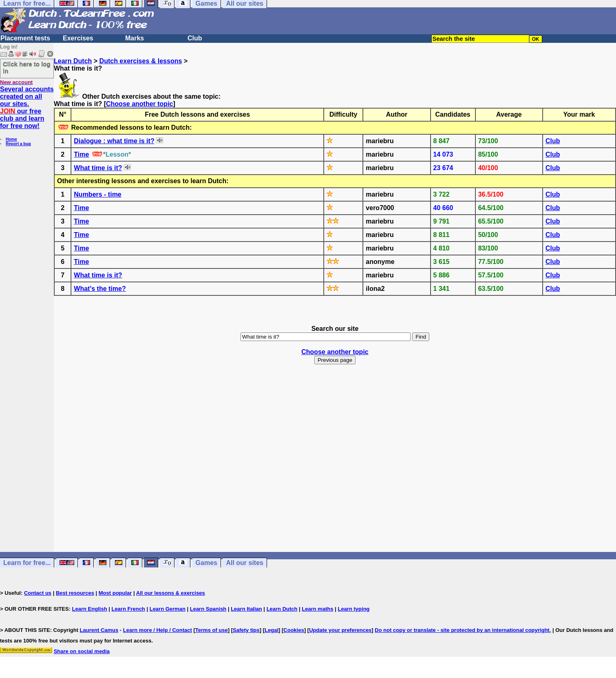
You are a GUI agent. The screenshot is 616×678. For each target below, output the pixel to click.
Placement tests (25, 38)
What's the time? (100, 289)
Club (195, 38)
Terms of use (212, 630)
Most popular (115, 593)
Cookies (294, 630)
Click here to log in (27, 67)
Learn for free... (27, 563)
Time (81, 154)
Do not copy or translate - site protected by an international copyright (462, 630)
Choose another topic (139, 104)
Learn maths (317, 609)
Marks (135, 38)
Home (11, 139)
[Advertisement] (335, 465)
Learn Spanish (208, 609)
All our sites (245, 563)
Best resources (75, 593)
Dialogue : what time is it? (114, 141)
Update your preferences (340, 630)
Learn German (168, 609)
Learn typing (354, 609)
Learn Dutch (73, 61)
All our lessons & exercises (171, 593)
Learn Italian (246, 609)
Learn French (128, 609)
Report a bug (18, 144)
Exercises (78, 38)
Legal (272, 630)
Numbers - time (97, 194)
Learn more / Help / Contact (158, 630)
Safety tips (246, 630)
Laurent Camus (99, 630)
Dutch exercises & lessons (141, 61)
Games (206, 563)
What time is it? (98, 168)
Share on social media (82, 651)
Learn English (90, 609)
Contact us (38, 593)
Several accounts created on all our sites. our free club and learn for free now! (27, 107)
